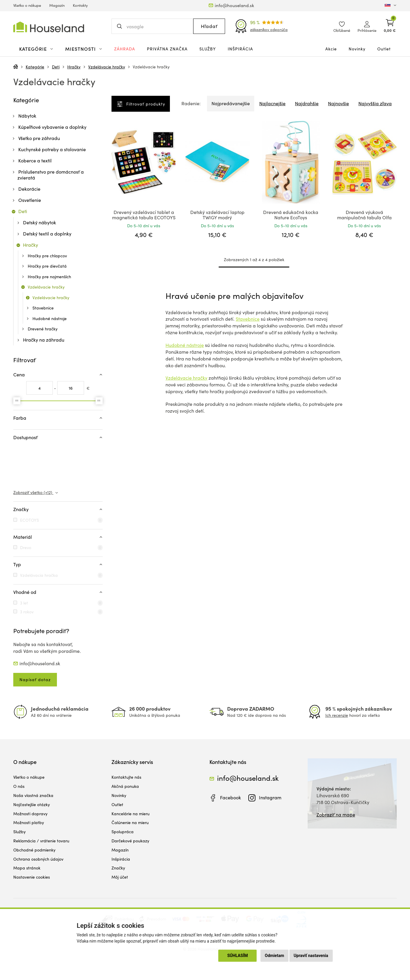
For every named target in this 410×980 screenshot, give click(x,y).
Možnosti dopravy (30, 814)
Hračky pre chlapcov (47, 256)
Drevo (26, 547)
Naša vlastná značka (33, 795)
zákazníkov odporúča (269, 29)
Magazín (57, 5)
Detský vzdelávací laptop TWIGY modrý (217, 215)
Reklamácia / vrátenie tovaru (41, 841)
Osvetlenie (30, 200)
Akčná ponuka (125, 786)
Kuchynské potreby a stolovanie (52, 149)
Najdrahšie (307, 103)
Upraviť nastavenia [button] (311, 956)
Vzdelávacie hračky (107, 67)
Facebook (231, 797)
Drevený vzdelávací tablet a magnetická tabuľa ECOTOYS (144, 215)
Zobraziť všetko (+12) (33, 492)
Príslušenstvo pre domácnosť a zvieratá (51, 175)
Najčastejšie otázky (32, 804)
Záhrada (125, 49)
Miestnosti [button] (81, 49)
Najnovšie (338, 103)
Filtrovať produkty (145, 104)
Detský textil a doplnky (47, 234)
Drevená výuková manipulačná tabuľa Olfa (364, 215)
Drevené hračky (43, 329)
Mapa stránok (27, 868)
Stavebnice (248, 319)
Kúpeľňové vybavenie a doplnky (52, 127)
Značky (118, 868)
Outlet (384, 49)
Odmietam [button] (274, 956)
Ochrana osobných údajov (38, 859)
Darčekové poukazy (130, 841)
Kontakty (80, 5)
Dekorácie (29, 189)
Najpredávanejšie (231, 103)
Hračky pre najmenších (49, 277)
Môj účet (120, 877)
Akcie (331, 49)
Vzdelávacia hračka (39, 575)
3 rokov (27, 612)
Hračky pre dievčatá (47, 266)
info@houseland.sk (234, 5)
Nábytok (27, 116)
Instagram (270, 797)
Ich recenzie (337, 715)
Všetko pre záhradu (39, 138)
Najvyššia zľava (375, 103)
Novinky (357, 49)
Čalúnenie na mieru (130, 822)
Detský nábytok (40, 222)
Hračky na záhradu (44, 340)
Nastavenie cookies (32, 877)
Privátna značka (167, 49)
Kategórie (35, 67)
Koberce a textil (35, 160)
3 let (24, 603)
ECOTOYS (29, 520)
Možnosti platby (29, 822)
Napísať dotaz (35, 680)
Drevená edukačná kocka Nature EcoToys (291, 215)
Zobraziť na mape (336, 815)
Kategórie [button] (33, 49)
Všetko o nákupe (27, 5)
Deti (56, 67)
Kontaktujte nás (126, 777)
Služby (208, 49)
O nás (19, 786)
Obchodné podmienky (34, 850)
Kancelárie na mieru (131, 814)
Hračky (74, 67)
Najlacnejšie (272, 103)
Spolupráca (123, 832)
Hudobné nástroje (185, 345)
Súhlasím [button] (237, 956)
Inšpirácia (240, 49)
